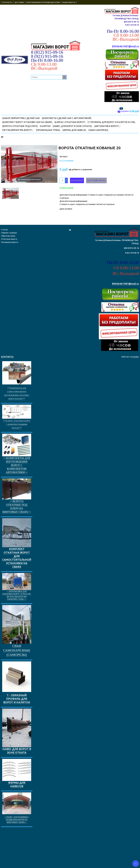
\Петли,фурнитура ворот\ (18, 130)
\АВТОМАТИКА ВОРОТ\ (107, 126)
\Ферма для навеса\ (74, 130)
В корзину (77, 180)
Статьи (4, 230)
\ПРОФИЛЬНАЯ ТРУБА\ (48, 130)
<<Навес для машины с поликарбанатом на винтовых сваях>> (17, 820)
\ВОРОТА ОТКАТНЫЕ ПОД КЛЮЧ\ (20, 126)
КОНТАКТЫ (7, 2)
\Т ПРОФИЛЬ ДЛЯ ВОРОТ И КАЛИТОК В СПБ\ (111, 122)
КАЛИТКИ (45, 126)
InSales (136, 357)
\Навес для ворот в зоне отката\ (72, 126)
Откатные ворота (9, 239)
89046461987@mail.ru (125, 46)
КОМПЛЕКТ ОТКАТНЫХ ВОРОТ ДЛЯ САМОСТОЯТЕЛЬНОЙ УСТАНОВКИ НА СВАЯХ (17, 543)
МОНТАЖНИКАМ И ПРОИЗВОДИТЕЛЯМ (43, 2)
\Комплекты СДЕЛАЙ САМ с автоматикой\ (67, 118)
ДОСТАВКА (19, 2)
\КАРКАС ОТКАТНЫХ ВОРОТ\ (70, 122)
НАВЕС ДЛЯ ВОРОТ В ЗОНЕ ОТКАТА (17, 731)
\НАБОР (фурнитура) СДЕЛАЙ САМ (21, 118)
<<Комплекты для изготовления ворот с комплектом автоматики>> (17, 465)
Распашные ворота (10, 242)
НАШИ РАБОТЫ (69, 2)
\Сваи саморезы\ (98, 130)
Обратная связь (8, 236)
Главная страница (9, 233)
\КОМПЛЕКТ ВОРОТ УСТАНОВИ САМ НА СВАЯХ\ (27, 122)
